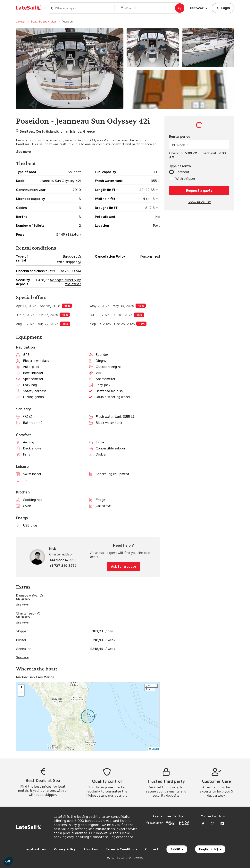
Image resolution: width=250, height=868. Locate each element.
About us (91, 849)
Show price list (199, 202)
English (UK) (209, 849)
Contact (152, 849)
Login (223, 8)
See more (22, 605)
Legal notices (35, 849)
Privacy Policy (65, 849)
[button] (199, 8)
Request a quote (199, 190)
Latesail (21, 21)
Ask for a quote (124, 566)
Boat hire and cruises (44, 21)
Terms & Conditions (121, 849)
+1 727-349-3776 (63, 566)
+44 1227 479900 (63, 560)
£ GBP (176, 849)
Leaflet (154, 749)
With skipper (185, 178)
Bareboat (182, 172)
